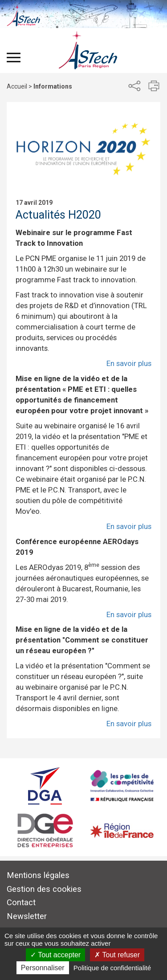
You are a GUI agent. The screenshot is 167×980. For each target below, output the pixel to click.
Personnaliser (43, 968)
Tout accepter (55, 955)
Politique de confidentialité (112, 968)
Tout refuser (117, 955)
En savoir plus (129, 363)
